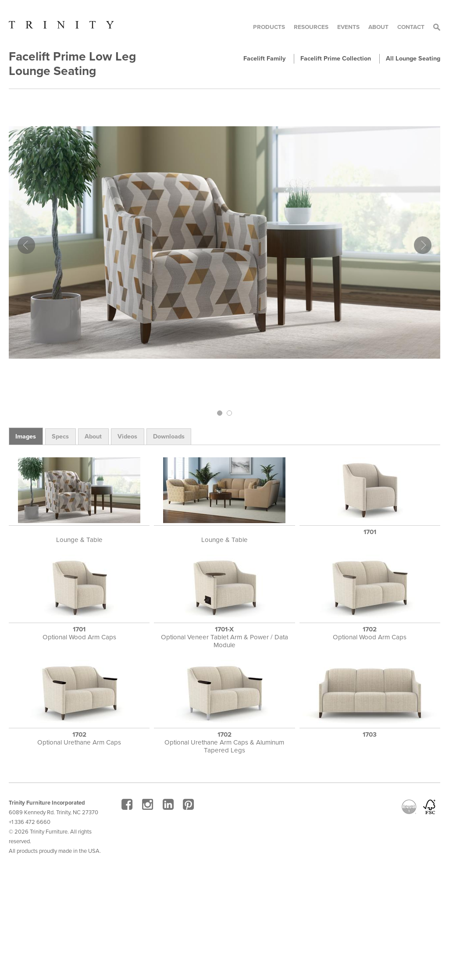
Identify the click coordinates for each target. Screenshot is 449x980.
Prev (26, 245)
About (378, 27)
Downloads (169, 437)
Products (269, 27)
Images (26, 437)
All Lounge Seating (413, 59)
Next (423, 245)
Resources (311, 27)
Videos (127, 437)
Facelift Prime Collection (336, 59)
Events (348, 27)
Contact (411, 27)
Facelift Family (264, 59)
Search (437, 27)
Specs (60, 437)
